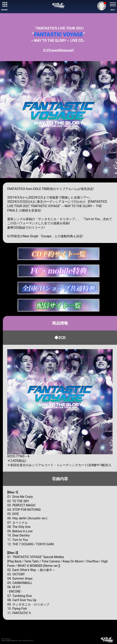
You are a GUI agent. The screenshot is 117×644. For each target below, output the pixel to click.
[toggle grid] (4, 4)
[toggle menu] (113, 4)
